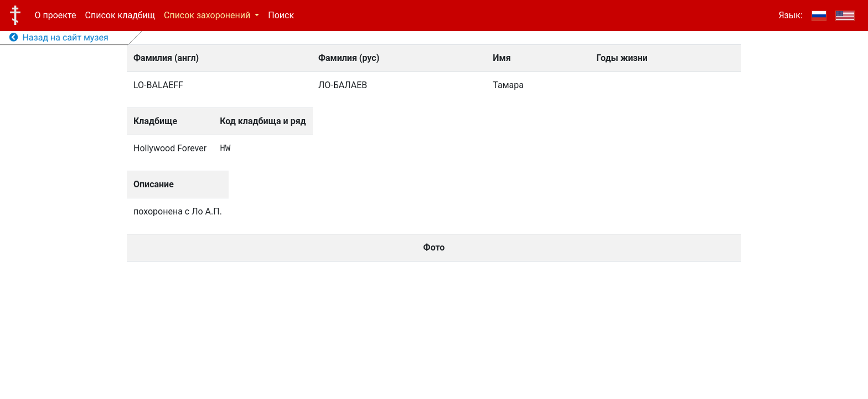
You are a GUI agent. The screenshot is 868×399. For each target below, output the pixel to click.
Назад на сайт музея (59, 37)
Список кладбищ (120, 15)
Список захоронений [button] (208, 15)
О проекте (56, 15)
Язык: (790, 15)
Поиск (281, 15)
